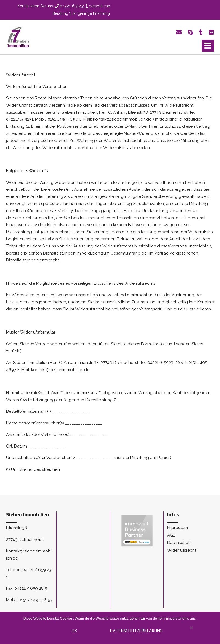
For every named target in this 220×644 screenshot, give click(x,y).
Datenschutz (179, 543)
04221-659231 (72, 6)
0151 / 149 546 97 (36, 600)
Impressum (177, 528)
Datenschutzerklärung (136, 631)
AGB (171, 535)
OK (74, 631)
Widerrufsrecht (182, 550)
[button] (208, 46)
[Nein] (191, 631)
